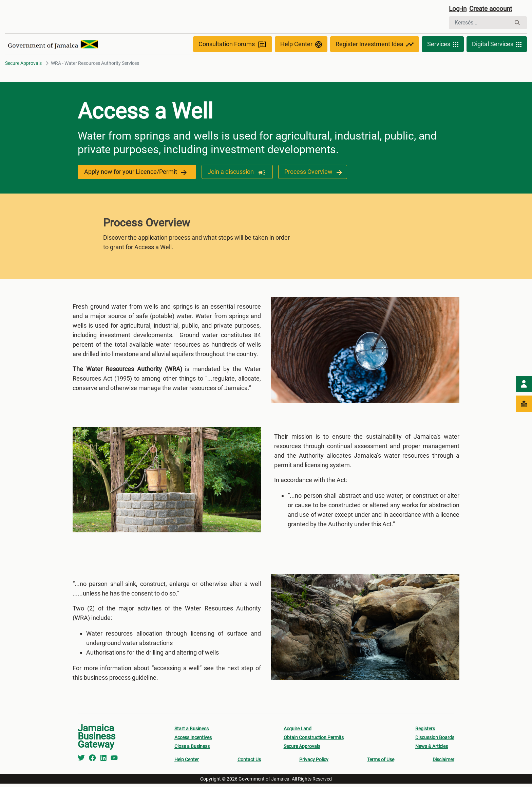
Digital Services (497, 45)
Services (443, 45)
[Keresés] (480, 23)
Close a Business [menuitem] (192, 750)
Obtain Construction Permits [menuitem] (314, 741)
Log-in (458, 9)
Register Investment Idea (375, 45)
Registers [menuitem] (425, 732)
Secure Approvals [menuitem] (302, 750)
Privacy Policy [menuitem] (314, 763)
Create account (493, 9)
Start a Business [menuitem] (192, 732)
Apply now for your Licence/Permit (135, 173)
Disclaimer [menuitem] (443, 763)
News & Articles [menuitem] (432, 750)
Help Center (301, 45)
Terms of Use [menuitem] (381, 763)
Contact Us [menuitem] (249, 763)
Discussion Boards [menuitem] (435, 741)
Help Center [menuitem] (187, 763)
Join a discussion (234, 173)
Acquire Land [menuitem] (298, 732)
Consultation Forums (233, 45)
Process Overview (310, 173)
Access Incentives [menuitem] (193, 741)
